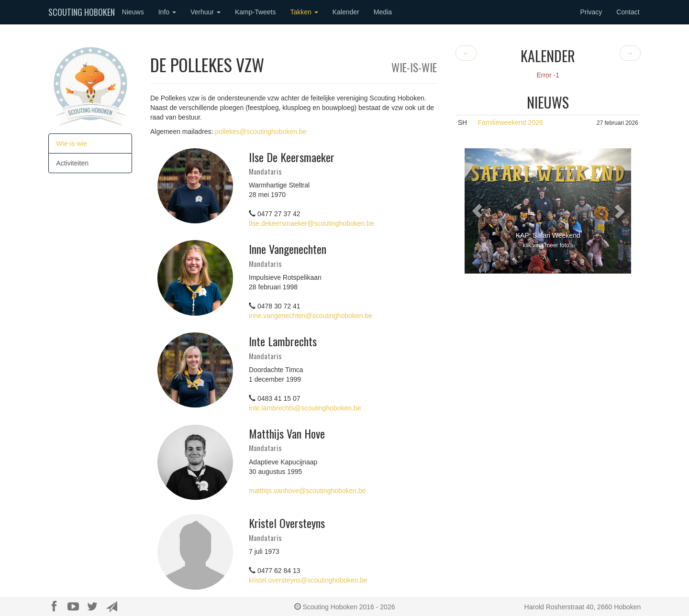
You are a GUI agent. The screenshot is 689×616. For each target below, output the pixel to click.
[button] (477, 211)
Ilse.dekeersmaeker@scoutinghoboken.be (311, 223)
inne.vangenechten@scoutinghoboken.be (311, 316)
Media (383, 12)
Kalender (346, 12)
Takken (304, 12)
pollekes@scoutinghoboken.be (261, 132)
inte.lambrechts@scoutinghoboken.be (305, 408)
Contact (628, 12)
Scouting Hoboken (82, 12)
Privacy (591, 12)
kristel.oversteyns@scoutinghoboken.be (308, 580)
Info (167, 12)
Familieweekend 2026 (511, 122)
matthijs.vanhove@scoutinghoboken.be (307, 491)
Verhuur (206, 12)
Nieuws (133, 12)
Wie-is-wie (72, 143)
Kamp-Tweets (256, 12)
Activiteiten (72, 163)
